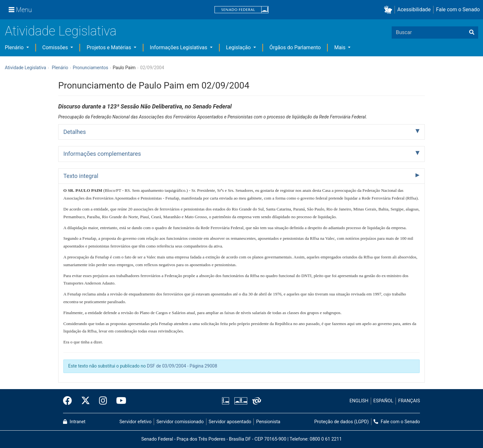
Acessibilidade (414, 9)
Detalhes (75, 132)
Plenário (15, 47)
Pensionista (268, 422)
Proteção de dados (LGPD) (342, 422)
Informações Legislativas (179, 47)
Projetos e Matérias (109, 47)
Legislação (239, 47)
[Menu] (20, 10)
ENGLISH (359, 401)
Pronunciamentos (90, 68)
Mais (340, 47)
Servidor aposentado (230, 422)
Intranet (74, 422)
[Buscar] (472, 33)
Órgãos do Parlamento (295, 47)
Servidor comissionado (180, 422)
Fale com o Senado (458, 9)
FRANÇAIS (409, 401)
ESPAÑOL (383, 401)
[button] (389, 10)
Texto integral (81, 176)
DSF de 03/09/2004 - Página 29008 (182, 366)
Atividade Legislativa (61, 31)
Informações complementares (102, 154)
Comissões (56, 47)
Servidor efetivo (135, 422)
